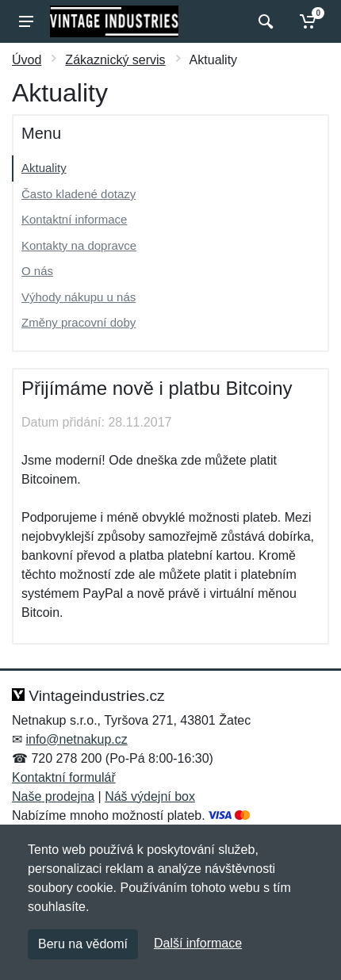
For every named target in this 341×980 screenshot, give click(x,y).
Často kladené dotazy (79, 194)
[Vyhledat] (264, 21)
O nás (37, 271)
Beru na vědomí (83, 944)
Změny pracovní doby (79, 322)
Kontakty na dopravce (79, 245)
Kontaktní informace (74, 219)
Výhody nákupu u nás (79, 297)
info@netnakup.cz (76, 739)
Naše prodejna (53, 796)
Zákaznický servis (115, 60)
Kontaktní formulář (64, 777)
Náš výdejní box (150, 796)
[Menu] (26, 21)
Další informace (198, 943)
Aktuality (44, 168)
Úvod (27, 60)
